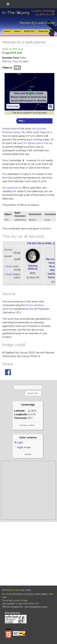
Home (7, 31)
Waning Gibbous (33, 267)
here (25, 600)
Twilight (8, 266)
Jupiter (52, 274)
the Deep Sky (16, 61)
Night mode (23, 447)
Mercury (51, 259)
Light (19, 443)
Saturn (52, 277)
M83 (17, 68)
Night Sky (29, 31)
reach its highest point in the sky (35, 143)
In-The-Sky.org (16, 13)
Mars (53, 270)
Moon (53, 266)
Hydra (32, 136)
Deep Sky (43, 31)
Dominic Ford (12, 590)
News (17, 31)
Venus (52, 263)
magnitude (11, 188)
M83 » (22, 121)
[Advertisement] (28, 490)
